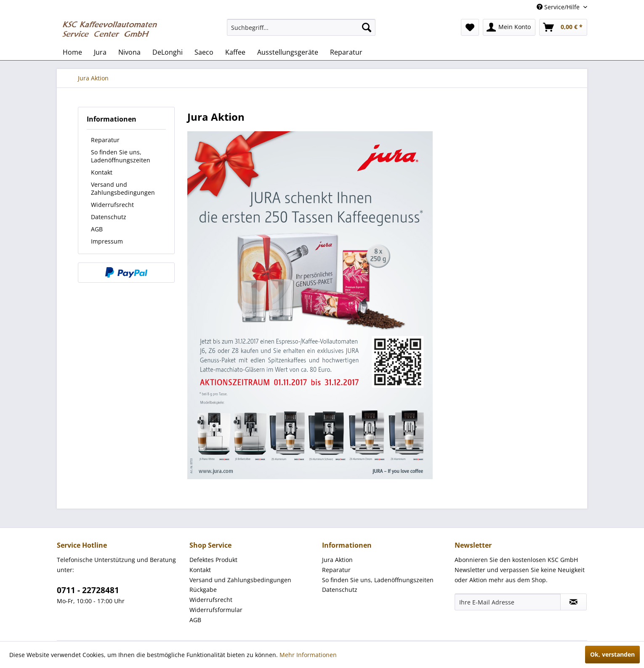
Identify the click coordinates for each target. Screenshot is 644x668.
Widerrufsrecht (112, 205)
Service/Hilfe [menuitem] (559, 7)
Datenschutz (109, 217)
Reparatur (105, 140)
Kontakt (102, 172)
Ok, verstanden (612, 654)
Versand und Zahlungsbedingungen (123, 188)
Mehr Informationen (308, 655)
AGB (97, 229)
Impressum (107, 241)
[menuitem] (301, 27)
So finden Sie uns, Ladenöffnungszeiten (121, 156)
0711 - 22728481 (88, 590)
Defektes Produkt (213, 560)
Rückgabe (203, 590)
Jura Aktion (337, 560)
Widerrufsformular (216, 610)
